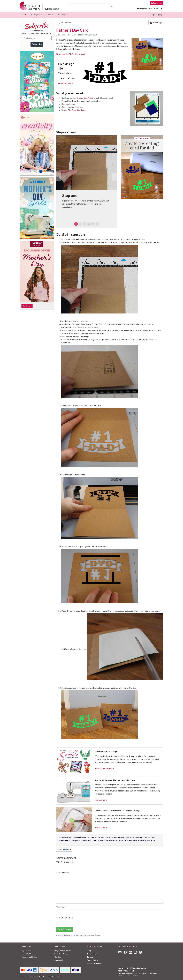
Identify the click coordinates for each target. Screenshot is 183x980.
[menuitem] (23, 15)
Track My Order (28, 954)
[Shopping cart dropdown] (162, 8)
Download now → (66, 83)
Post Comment (64, 929)
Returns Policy (93, 954)
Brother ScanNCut (85, 98)
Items (148, 8)
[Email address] (37, 38)
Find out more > (101, 800)
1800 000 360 (52, 9)
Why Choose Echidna (63, 951)
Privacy (90, 957)
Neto (136, 976)
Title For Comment (65, 862)
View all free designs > (104, 768)
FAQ (89, 951)
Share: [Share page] (63, 850)
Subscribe (37, 44)
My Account (26, 951)
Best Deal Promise (62, 954)
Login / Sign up (157, 15)
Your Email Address (65, 918)
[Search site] (112, 6)
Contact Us (157, 3)
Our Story (58, 957)
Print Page (156, 23)
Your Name (61, 907)
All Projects (64, 23)
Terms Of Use (93, 960)
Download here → (80, 110)
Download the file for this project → (72, 54)
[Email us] (121, 952)
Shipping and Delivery (30, 957)
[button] (59, 177)
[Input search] (89, 6)
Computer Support (95, 963)
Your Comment (63, 873)
